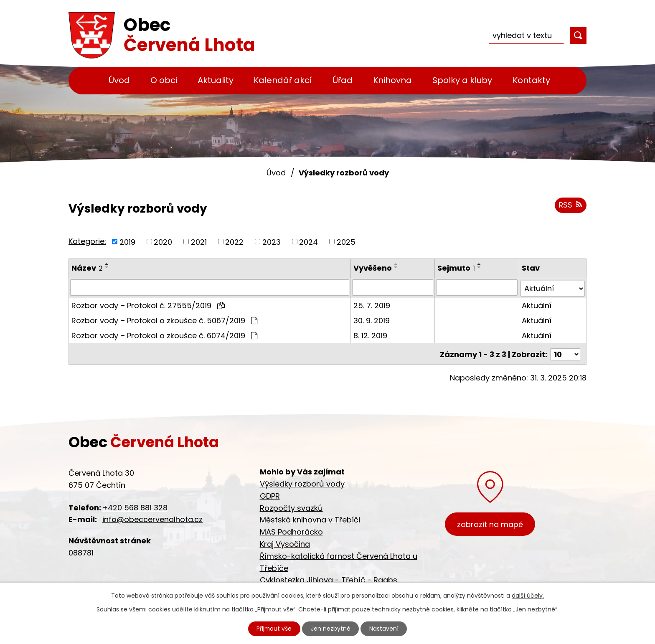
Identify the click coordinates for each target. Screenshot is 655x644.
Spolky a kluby (462, 80)
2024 (308, 242)
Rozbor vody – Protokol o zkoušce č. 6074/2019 (164, 334)
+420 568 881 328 (135, 508)
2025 (346, 242)
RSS (570, 206)
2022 (234, 242)
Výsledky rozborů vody (302, 484)
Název (87, 268)
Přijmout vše (274, 629)
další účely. (528, 595)
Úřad (343, 80)
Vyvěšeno (373, 268)
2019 (127, 242)
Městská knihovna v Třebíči (310, 520)
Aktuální (537, 304)
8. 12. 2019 (371, 334)
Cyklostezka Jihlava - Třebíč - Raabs (329, 580)
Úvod (119, 80)
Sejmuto (457, 268)
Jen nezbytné (331, 629)
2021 (199, 242)
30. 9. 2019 (372, 319)
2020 (163, 242)
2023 (272, 242)
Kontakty (531, 80)
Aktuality (216, 80)
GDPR (270, 496)
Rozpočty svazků (291, 508)
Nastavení (385, 629)
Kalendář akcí (283, 80)
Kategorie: (87, 241)
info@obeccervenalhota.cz (152, 519)
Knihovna (392, 80)
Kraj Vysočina (285, 544)
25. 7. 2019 (372, 304)
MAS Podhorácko (291, 532)
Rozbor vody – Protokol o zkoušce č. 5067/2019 (164, 319)
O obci (164, 80)
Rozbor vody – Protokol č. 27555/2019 (148, 304)
